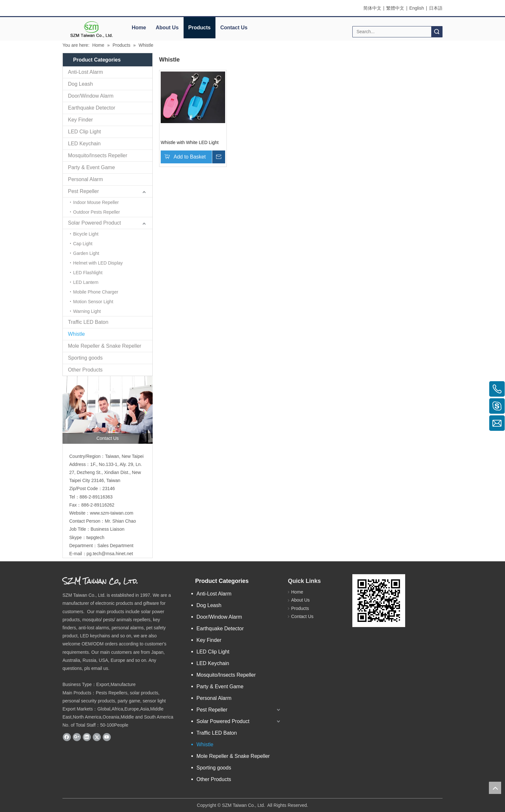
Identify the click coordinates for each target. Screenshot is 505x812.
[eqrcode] (379, 601)
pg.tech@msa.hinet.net (110, 554)
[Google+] (77, 737)
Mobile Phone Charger (96, 292)
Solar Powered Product (95, 223)
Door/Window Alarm (91, 96)
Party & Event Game (91, 167)
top (495, 788)
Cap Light (83, 244)
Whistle (76, 334)
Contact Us (234, 28)
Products (200, 28)
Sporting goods (85, 358)
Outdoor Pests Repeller (97, 212)
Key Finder (80, 120)
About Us (167, 28)
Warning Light (87, 311)
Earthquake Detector (92, 108)
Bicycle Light (86, 234)
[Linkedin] (87, 737)
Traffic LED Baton (88, 322)
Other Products (85, 370)
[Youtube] (107, 737)
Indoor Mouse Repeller (96, 202)
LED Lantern (86, 282)
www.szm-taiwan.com (112, 513)
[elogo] (91, 29)
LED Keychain (84, 144)
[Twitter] (97, 737)
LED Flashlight (88, 273)
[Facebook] (67, 737)
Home (139, 28)
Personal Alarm (86, 179)
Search (437, 32)
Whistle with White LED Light (190, 142)
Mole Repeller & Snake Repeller (105, 346)
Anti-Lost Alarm (85, 72)
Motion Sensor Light (93, 302)
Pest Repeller (83, 191)
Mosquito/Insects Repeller (98, 155)
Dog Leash (80, 84)
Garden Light (86, 253)
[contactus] (108, 410)
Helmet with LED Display (98, 263)
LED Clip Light (84, 132)
